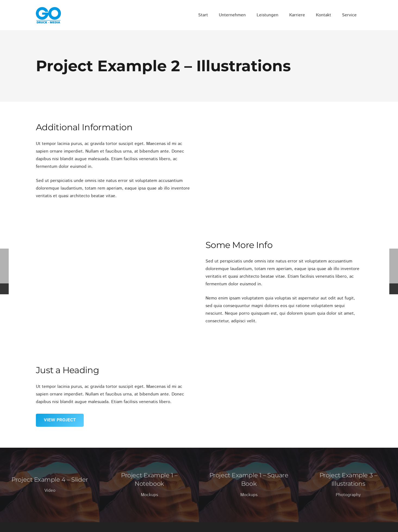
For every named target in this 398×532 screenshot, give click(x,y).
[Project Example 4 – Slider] (50, 485)
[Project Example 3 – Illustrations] (348, 485)
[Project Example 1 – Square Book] (249, 485)
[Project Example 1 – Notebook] (149, 485)
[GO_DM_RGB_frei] (48, 15)
